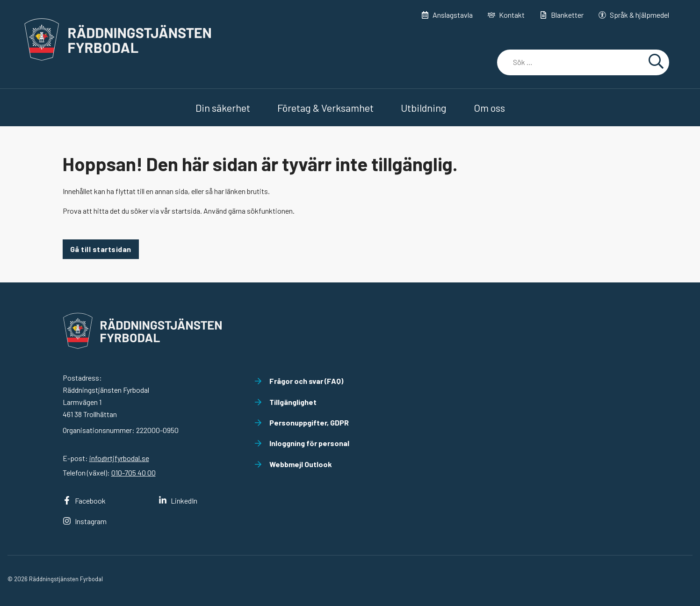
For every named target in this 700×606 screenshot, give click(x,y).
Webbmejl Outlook (293, 464)
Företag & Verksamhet (325, 108)
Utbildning (424, 108)
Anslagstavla (447, 15)
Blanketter (562, 15)
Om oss (489, 108)
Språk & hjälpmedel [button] (634, 15)
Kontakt (506, 15)
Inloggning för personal (302, 443)
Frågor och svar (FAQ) (299, 381)
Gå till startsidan (101, 249)
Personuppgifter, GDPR (302, 422)
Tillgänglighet (285, 402)
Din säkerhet (223, 108)
